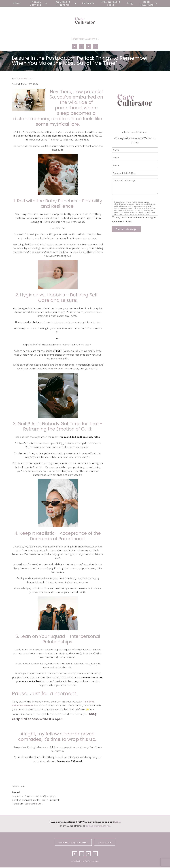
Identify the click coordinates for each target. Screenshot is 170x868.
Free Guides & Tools (111, 3)
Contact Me (105, 843)
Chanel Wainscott (25, 78)
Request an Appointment (73, 843)
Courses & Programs (63, 3)
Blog (130, 3)
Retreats (88, 3)
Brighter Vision (92, 862)
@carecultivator (34, 804)
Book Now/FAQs (147, 3)
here (117, 822)
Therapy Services (36, 3)
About (17, 3)
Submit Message (127, 229)
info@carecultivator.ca (84, 39)
